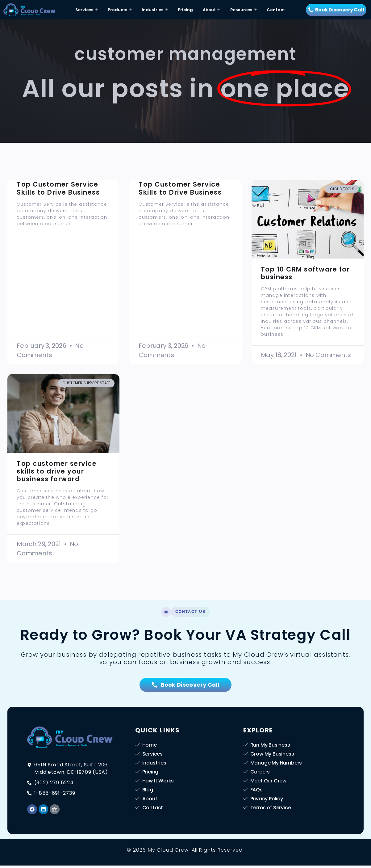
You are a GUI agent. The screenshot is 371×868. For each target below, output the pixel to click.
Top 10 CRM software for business (305, 273)
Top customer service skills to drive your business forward (57, 471)
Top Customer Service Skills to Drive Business (58, 188)
